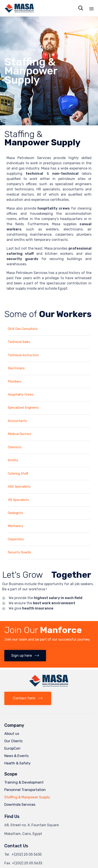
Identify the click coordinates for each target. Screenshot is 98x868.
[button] (25, 656)
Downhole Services (20, 805)
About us (12, 734)
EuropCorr (12, 748)
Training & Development (24, 782)
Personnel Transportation (25, 790)
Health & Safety (17, 763)
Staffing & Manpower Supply (27, 797)
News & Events (16, 756)
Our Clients (13, 741)
